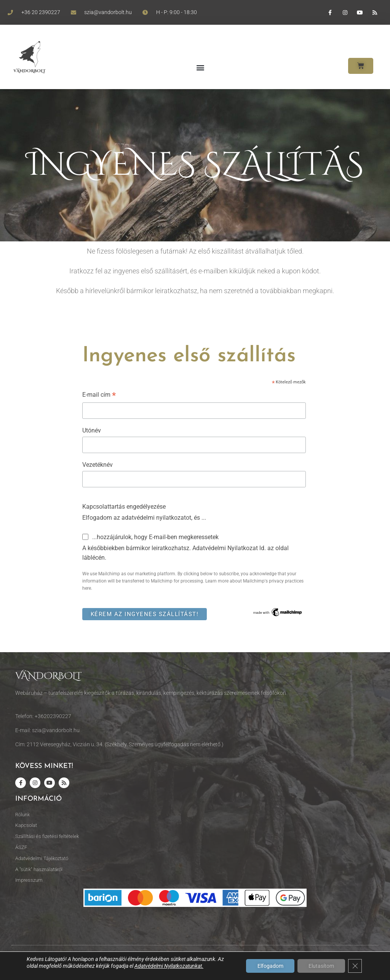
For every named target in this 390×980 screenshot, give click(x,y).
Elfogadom (269, 966)
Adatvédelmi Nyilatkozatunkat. (169, 966)
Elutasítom (321, 966)
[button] (200, 68)
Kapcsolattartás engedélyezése (124, 507)
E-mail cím (99, 396)
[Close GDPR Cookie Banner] (355, 966)
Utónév (92, 430)
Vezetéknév (97, 465)
